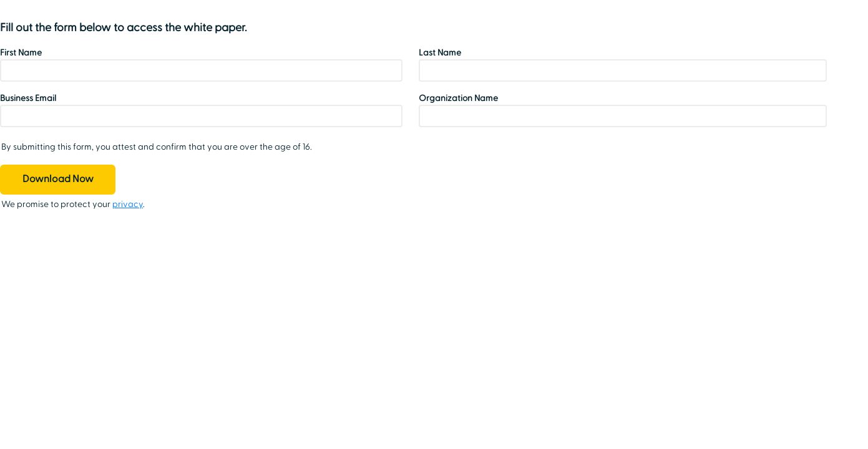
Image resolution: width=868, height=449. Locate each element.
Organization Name (458, 98)
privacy (128, 204)
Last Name (440, 53)
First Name (21, 53)
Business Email (28, 98)
